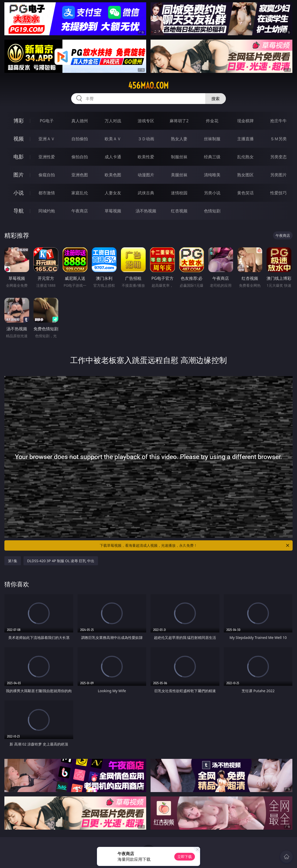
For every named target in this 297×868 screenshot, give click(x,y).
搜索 (216, 99)
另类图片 (278, 175)
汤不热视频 (146, 211)
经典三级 (212, 157)
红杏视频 (179, 211)
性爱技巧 (278, 193)
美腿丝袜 (179, 175)
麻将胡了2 (179, 121)
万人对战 (113, 121)
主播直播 (245, 139)
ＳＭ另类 (278, 139)
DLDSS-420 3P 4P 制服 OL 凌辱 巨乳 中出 (61, 561)
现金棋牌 (245, 121)
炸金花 (212, 121)
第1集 (13, 561)
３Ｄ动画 (146, 139)
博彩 (19, 121)
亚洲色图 (80, 175)
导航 (19, 211)
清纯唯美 (212, 175)
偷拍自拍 (80, 157)
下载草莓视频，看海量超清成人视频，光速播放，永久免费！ (195, 545)
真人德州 (80, 121)
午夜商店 (80, 211)
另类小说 (212, 193)
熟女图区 (245, 175)
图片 (19, 175)
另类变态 (278, 157)
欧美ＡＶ (113, 139)
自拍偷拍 (80, 139)
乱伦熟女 (245, 157)
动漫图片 (146, 175)
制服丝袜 (179, 157)
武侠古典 (146, 193)
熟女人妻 (179, 139)
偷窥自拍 (47, 175)
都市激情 (47, 193)
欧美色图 (113, 175)
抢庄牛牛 (278, 121)
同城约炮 (47, 211)
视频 (19, 139)
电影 (19, 157)
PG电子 (47, 121)
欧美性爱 (146, 157)
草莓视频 (113, 211)
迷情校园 (179, 193)
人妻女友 (113, 193)
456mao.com (148, 85)
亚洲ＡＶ (47, 139)
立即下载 (185, 857)
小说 (19, 193)
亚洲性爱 (47, 157)
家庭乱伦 (80, 193)
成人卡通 (113, 157)
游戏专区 (146, 121)
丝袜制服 (212, 139)
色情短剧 (212, 211)
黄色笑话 (245, 193)
